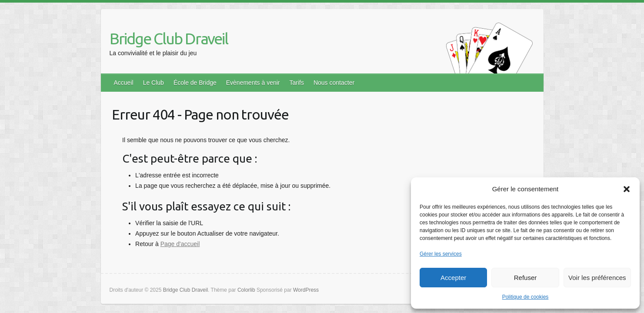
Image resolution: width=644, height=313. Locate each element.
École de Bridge (195, 83)
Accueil (124, 83)
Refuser (526, 278)
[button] (627, 189)
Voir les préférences (597, 278)
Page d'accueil (180, 244)
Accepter (453, 278)
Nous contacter (334, 83)
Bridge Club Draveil (169, 38)
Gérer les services (441, 254)
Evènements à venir (253, 83)
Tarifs (296, 83)
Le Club (153, 83)
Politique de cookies (526, 297)
